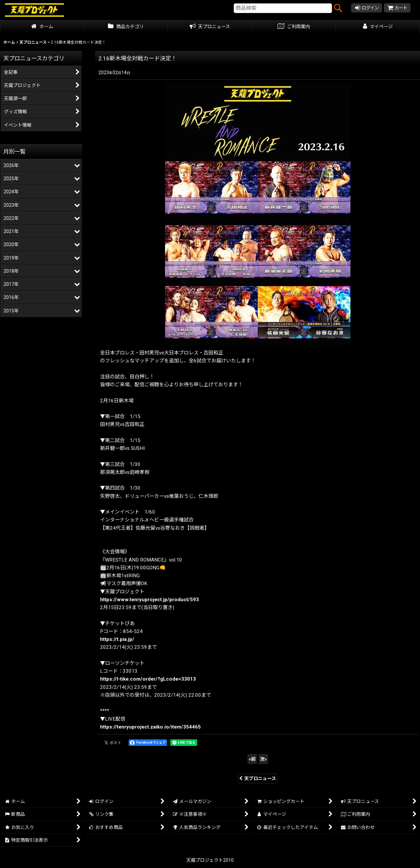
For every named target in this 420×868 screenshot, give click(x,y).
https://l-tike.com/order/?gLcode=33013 (148, 679)
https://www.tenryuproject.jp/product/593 (149, 600)
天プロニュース (258, 778)
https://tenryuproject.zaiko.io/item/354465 (150, 727)
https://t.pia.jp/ (117, 639)
